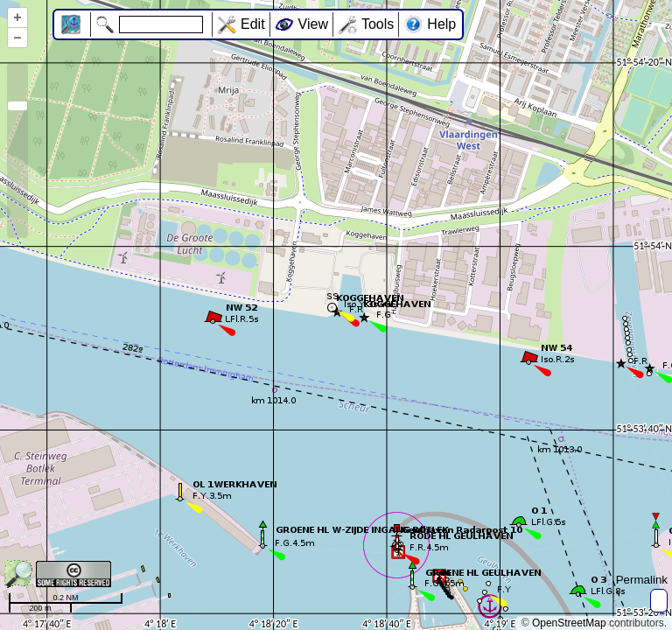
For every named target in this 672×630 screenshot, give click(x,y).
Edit (253, 24)
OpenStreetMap (569, 623)
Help (441, 24)
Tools (378, 24)
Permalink (642, 580)
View (313, 24)
